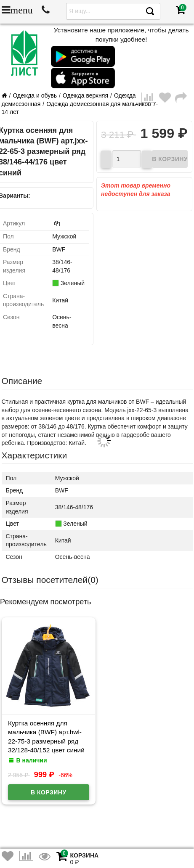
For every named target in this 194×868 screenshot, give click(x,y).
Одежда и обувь (35, 95)
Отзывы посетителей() (50, 580)
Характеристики (35, 455)
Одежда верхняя (85, 95)
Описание (22, 381)
